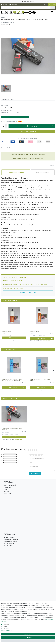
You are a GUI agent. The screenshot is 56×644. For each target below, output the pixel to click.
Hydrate (6, 491)
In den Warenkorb (39, 126)
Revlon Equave (9, 509)
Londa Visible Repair (10, 505)
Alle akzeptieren (28, 634)
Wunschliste (51, 165)
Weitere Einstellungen (7, 630)
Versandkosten (17, 148)
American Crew (9, 516)
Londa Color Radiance (11, 503)
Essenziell (7, 624)
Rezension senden (35, 473)
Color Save (7, 493)
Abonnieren (39, 564)
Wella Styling (8, 533)
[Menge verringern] (6, 127)
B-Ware (6, 537)
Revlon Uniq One (9, 535)
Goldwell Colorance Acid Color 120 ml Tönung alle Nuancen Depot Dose (12, 380)
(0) (10, 24)
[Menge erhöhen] (6, 125)
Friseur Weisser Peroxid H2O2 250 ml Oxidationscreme (40, 331)
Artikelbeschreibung (16, 172)
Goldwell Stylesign (10, 520)
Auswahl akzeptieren (28, 641)
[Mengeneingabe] (3, 126)
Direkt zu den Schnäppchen (28, 132)
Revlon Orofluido (9, 507)
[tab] (16, 172)
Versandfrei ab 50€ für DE (28, 1)
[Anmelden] (4, 4)
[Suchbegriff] (26, 8)
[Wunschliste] (45, 4)
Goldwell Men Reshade (11, 522)
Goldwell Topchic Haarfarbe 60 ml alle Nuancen (12, 429)
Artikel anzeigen (17, 338)
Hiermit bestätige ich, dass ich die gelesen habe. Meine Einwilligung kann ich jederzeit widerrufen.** (28, 558)
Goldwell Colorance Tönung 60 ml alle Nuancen (40, 380)
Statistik (6, 626)
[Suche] (53, 8)
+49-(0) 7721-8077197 (28, 292)
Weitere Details (43, 172)
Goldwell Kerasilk (9, 501)
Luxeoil (6, 489)
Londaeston (7, 487)
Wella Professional (10, 485)
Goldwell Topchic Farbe (11, 524)
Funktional (7, 628)
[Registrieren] (13, 4)
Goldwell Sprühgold (10, 518)
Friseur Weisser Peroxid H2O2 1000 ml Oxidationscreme (13, 331)
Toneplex (7, 531)
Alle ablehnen (28, 637)
